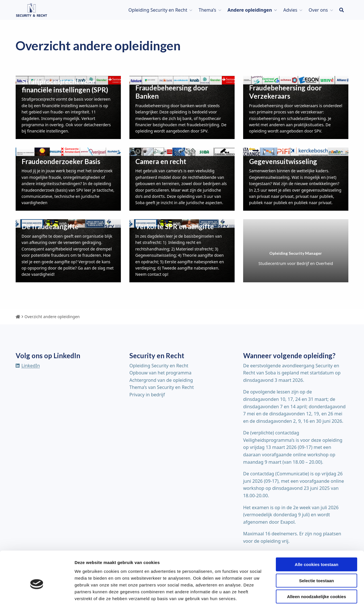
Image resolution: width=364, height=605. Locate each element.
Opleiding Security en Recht (158, 10)
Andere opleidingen (250, 10)
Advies (290, 10)
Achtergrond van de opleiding (161, 380)
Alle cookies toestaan (316, 537)
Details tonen (307, 594)
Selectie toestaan (317, 553)
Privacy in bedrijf (147, 395)
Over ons (318, 10)
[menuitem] (159, 10)
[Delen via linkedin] (28, 366)
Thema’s (207, 10)
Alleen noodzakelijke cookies (317, 569)
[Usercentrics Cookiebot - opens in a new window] (37, 594)
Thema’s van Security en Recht (162, 387)
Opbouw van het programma (160, 373)
